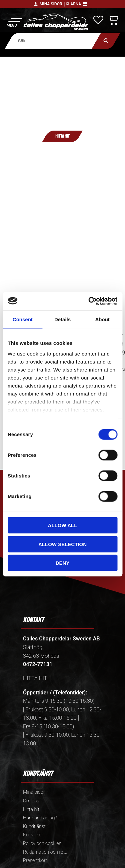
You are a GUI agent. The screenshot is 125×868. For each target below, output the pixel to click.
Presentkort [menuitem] (35, 861)
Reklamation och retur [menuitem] (46, 852)
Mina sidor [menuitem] (34, 792)
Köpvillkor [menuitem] (33, 835)
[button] (14, 22)
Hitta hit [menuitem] (31, 810)
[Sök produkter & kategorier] (53, 41)
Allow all (63, 525)
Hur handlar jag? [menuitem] (40, 818)
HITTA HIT (35, 678)
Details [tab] (62, 319)
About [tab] (102, 319)
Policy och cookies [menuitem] (42, 844)
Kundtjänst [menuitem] (34, 827)
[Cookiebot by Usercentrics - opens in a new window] (89, 301)
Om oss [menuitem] (31, 801)
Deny (63, 563)
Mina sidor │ (53, 4)
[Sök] (106, 41)
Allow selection (62, 544)
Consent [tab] (23, 319)
